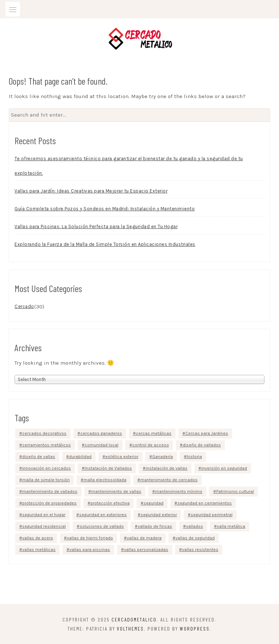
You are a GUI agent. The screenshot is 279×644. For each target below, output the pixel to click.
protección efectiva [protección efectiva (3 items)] (110, 503)
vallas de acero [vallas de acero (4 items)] (38, 538)
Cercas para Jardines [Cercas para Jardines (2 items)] (207, 433)
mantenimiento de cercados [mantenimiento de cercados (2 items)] (169, 480)
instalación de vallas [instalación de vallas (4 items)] (167, 468)
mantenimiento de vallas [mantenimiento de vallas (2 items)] (116, 491)
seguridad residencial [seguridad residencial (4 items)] (44, 526)
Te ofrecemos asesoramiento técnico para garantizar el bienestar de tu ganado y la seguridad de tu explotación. (129, 166)
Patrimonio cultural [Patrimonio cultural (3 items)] (235, 491)
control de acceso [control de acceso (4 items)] (151, 445)
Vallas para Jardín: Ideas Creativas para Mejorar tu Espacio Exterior (91, 191)
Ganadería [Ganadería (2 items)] (163, 457)
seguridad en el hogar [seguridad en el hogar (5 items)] (44, 515)
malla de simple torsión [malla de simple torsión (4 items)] (46, 480)
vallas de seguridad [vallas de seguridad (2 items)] (195, 538)
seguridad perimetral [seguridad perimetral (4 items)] (212, 515)
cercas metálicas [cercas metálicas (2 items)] (154, 433)
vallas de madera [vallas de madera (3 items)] (144, 538)
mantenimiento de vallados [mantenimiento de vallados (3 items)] (50, 491)
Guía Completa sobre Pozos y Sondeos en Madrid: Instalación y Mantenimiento (105, 209)
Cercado (24, 306)
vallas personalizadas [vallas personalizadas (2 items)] (146, 550)
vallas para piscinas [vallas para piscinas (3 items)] (90, 550)
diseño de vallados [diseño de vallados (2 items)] (202, 445)
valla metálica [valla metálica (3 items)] (231, 526)
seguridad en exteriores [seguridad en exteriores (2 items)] (103, 515)
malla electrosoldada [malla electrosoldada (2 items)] (105, 480)
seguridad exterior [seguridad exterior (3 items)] (159, 515)
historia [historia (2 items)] (194, 457)
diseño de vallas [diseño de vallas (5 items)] (39, 457)
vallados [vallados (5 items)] (195, 526)
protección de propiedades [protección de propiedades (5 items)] (49, 503)
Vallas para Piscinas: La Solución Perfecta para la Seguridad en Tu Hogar (96, 226)
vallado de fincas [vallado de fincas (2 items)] (155, 526)
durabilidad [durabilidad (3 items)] (80, 457)
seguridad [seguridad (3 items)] (153, 503)
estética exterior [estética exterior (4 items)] (122, 457)
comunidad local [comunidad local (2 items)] (102, 445)
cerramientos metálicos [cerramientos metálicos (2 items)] (46, 445)
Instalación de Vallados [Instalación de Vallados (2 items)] (108, 468)
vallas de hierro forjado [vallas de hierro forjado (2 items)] (90, 538)
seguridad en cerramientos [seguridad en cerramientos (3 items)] (205, 503)
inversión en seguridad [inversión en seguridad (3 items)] (224, 468)
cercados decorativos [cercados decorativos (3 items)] (44, 433)
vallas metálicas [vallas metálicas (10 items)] (39, 550)
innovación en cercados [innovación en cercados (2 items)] (46, 468)
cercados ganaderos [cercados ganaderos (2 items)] (101, 433)
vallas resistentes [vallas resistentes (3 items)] (200, 550)
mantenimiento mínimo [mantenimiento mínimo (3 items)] (179, 491)
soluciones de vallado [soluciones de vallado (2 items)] (102, 526)
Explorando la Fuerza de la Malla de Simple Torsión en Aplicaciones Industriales (105, 244)
